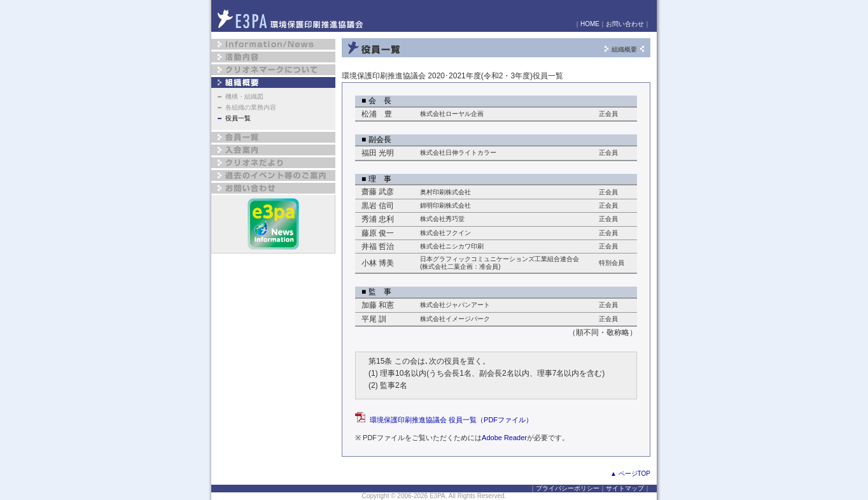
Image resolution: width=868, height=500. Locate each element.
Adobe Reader (504, 438)
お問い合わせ (625, 24)
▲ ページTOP (630, 474)
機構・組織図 (244, 96)
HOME (590, 24)
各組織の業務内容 (251, 107)
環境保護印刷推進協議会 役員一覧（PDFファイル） (444, 420)
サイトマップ (625, 488)
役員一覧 (238, 118)
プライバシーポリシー (568, 488)
